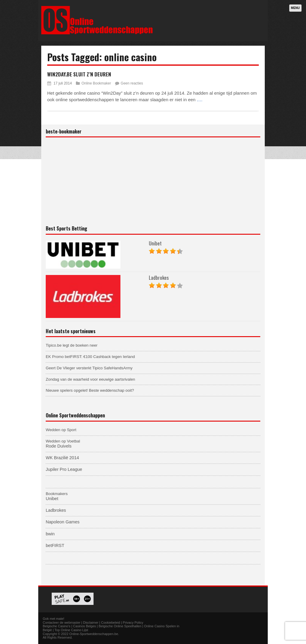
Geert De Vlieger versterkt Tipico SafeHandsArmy (89, 368)
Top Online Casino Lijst (71, 630)
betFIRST (55, 545)
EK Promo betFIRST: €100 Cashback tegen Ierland (90, 357)
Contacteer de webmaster (62, 623)
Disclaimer (91, 623)
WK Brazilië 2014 (62, 458)
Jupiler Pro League (64, 469)
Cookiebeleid (111, 623)
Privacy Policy (133, 623)
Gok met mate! (53, 619)
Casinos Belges (85, 626)
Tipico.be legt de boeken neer (72, 345)
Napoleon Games (63, 522)
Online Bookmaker (96, 83)
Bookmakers (57, 494)
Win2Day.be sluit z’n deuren (79, 74)
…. (199, 100)
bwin (50, 534)
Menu (295, 8)
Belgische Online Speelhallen (120, 626)
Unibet (155, 243)
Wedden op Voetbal (63, 441)
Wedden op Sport (61, 430)
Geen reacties (132, 83)
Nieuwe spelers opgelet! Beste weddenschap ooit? (90, 390)
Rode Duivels (59, 446)
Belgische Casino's (57, 626)
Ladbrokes (159, 278)
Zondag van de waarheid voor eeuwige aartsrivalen (90, 379)
